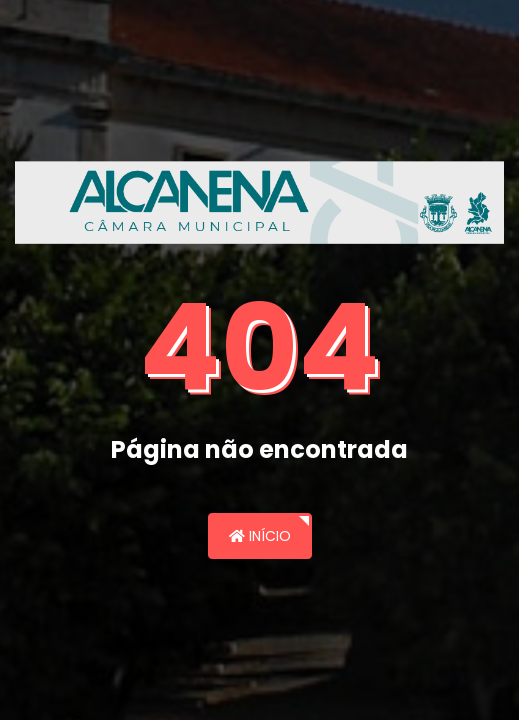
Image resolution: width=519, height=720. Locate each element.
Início (260, 536)
